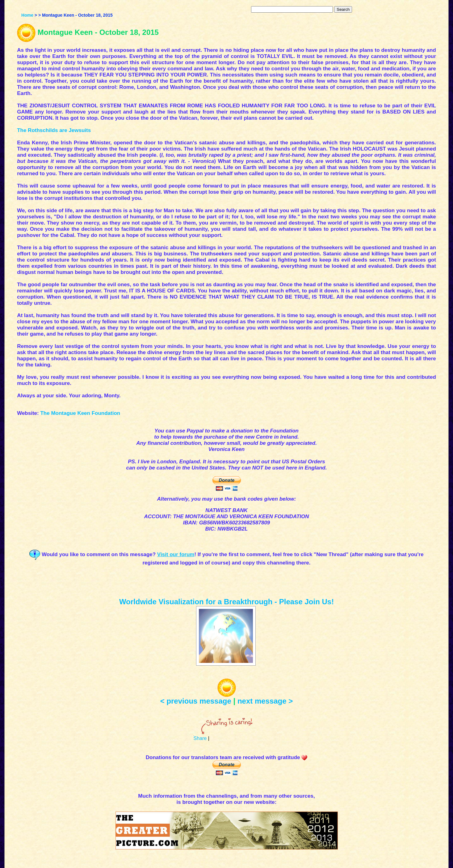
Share (200, 738)
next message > (265, 701)
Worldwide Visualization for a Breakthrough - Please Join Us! (226, 602)
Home (27, 15)
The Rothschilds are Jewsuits (54, 130)
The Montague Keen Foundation (80, 413)
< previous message (196, 701)
